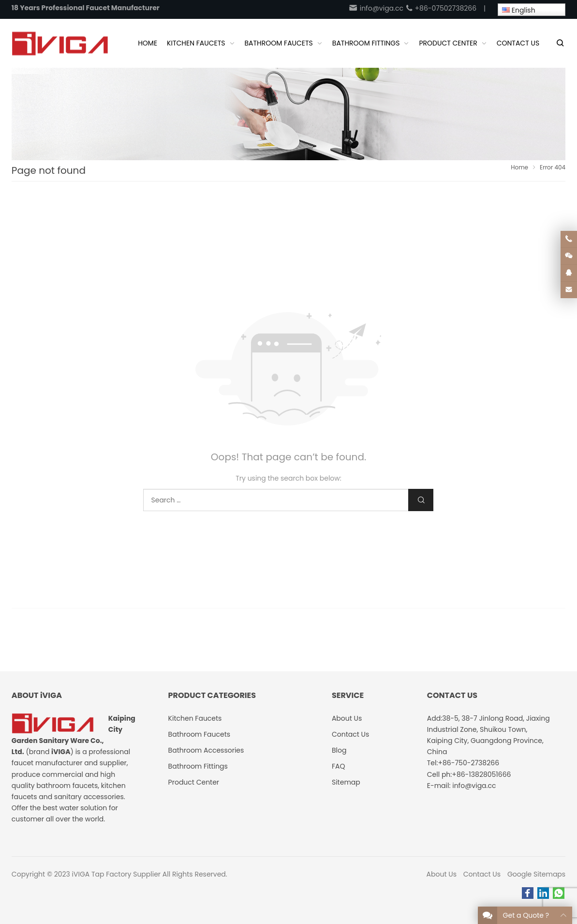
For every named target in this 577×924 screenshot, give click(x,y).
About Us (442, 874)
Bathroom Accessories (206, 750)
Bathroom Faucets (199, 734)
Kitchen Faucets (195, 718)
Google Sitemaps (536, 874)
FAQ (339, 766)
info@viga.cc (376, 8)
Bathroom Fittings (198, 766)
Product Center (194, 782)
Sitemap (346, 782)
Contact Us (482, 874)
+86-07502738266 (441, 8)
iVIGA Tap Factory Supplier (116, 874)
